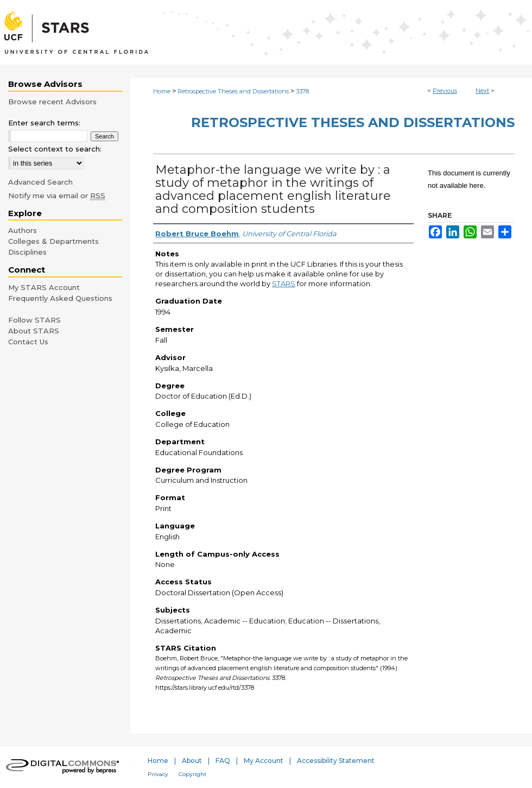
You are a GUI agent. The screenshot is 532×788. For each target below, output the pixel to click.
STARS (284, 283)
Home (162, 91)
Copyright (192, 774)
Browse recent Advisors (52, 102)
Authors (23, 230)
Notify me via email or (57, 196)
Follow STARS (34, 320)
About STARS (34, 331)
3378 (302, 91)
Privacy (158, 774)
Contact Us (28, 342)
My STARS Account (44, 287)
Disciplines (27, 252)
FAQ (223, 761)
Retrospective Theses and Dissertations (233, 91)
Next (482, 91)
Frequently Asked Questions (60, 298)
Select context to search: (55, 149)
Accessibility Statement (336, 761)
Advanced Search (40, 182)
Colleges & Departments (53, 241)
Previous (445, 91)
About (192, 761)
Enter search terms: (44, 123)
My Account (264, 761)
